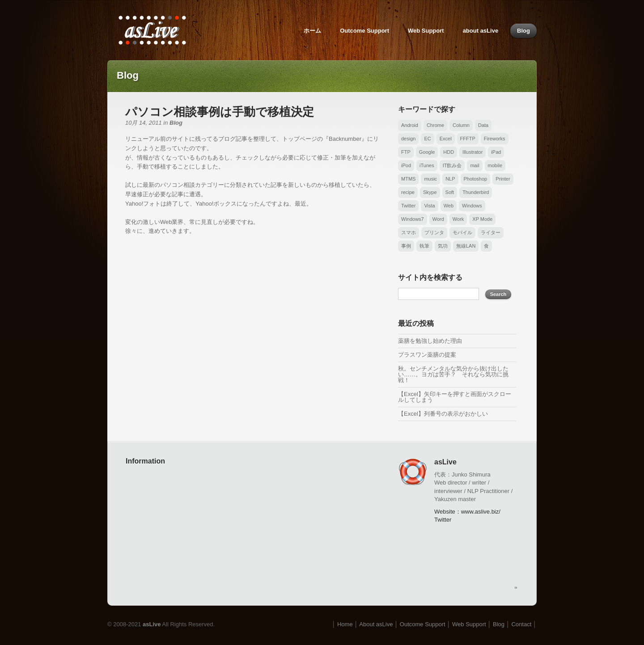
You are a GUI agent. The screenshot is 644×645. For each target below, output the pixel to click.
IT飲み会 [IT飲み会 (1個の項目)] (452, 165)
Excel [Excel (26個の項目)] (446, 139)
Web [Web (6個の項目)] (449, 206)
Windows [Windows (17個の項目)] (472, 206)
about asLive (481, 31)
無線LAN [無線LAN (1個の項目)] (466, 246)
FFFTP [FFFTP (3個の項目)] (468, 139)
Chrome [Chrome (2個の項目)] (435, 125)
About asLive (376, 624)
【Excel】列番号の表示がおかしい (443, 414)
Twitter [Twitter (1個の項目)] (408, 206)
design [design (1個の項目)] (408, 139)
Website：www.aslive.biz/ (467, 512)
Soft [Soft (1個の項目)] (450, 192)
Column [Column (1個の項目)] (461, 125)
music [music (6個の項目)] (430, 179)
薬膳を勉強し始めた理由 (430, 341)
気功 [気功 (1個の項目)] (443, 246)
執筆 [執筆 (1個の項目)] (424, 246)
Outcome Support (364, 31)
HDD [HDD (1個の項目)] (449, 152)
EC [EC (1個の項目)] (427, 139)
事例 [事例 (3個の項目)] (406, 246)
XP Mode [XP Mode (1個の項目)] (482, 219)
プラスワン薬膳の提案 (427, 355)
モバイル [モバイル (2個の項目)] (462, 232)
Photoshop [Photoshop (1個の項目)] (476, 179)
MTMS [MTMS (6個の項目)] (408, 179)
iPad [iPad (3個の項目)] (496, 152)
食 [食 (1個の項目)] (486, 246)
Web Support (426, 31)
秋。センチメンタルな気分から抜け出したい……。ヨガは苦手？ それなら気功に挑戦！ (453, 374)
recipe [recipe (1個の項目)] (408, 192)
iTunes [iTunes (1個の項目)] (427, 165)
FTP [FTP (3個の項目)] (406, 152)
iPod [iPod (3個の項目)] (406, 165)
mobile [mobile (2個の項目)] (495, 165)
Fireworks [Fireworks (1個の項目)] (495, 139)
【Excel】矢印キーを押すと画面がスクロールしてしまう (455, 397)
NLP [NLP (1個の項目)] (450, 179)
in (516, 588)
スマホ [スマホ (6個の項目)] (409, 232)
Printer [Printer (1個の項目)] (503, 179)
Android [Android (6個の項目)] (410, 125)
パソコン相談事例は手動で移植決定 (220, 112)
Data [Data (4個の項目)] (483, 125)
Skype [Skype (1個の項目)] (430, 192)
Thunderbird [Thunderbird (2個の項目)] (476, 192)
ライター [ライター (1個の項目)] (491, 232)
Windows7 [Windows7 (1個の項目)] (413, 219)
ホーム (312, 31)
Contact (521, 624)
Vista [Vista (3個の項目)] (429, 206)
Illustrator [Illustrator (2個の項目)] (472, 152)
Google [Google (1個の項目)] (427, 152)
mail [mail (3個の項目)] (475, 165)
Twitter (443, 520)
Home (345, 624)
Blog (523, 31)
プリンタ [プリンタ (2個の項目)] (434, 232)
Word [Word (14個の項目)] (438, 219)
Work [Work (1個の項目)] (458, 219)
